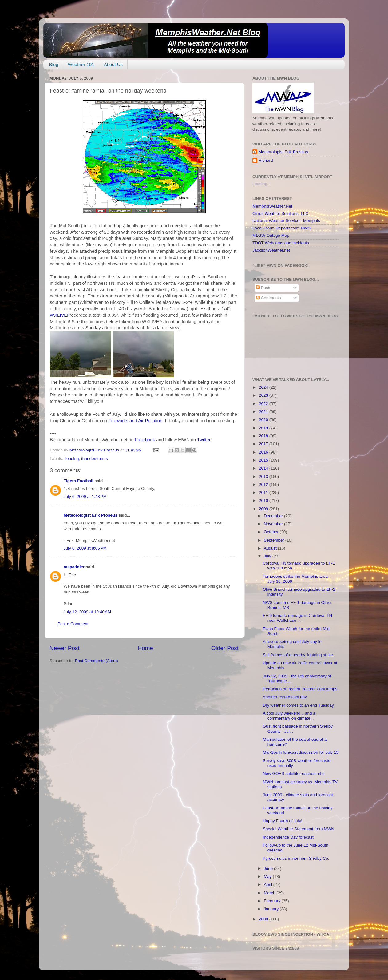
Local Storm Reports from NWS (281, 228)
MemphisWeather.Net (272, 206)
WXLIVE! (59, 315)
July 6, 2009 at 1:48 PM (85, 496)
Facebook (145, 440)
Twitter (204, 440)
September (275, 540)
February (273, 901)
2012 (264, 484)
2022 (264, 404)
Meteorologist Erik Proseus (91, 515)
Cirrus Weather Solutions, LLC (280, 214)
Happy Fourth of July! (283, 821)
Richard (266, 160)
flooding (71, 459)
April (269, 885)
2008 (264, 919)
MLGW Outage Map (271, 235)
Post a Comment (73, 624)
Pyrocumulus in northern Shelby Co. (296, 858)
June (269, 869)
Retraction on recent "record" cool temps (300, 689)
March (270, 893)
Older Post (225, 648)
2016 (264, 452)
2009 (264, 509)
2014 (264, 468)
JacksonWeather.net (271, 250)
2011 (264, 492)
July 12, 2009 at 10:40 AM (87, 612)
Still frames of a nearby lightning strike (298, 655)
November (274, 524)
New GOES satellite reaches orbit (294, 774)
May (268, 877)
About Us (113, 64)
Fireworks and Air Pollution (136, 421)
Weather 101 (81, 64)
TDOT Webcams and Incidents (281, 243)
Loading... (261, 184)
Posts (264, 288)
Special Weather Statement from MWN (299, 829)
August (271, 548)
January (272, 909)
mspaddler (74, 567)
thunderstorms (94, 459)
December (274, 516)
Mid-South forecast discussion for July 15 (301, 752)
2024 (264, 387)
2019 (264, 428)
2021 (264, 412)
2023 (264, 395)
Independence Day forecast (288, 837)
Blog (54, 64)
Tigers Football (79, 481)
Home (145, 648)
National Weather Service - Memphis (286, 221)
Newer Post (65, 648)
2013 (264, 476)
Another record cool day (285, 697)
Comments (269, 298)
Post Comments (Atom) (97, 661)
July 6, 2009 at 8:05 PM (85, 548)
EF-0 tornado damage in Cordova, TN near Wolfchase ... (298, 618)
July (268, 556)
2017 (264, 444)
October (272, 532)
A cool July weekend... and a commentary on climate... (289, 716)
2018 (264, 436)
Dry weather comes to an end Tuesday (298, 705)
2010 (264, 500)
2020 (264, 420)
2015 (264, 460)
